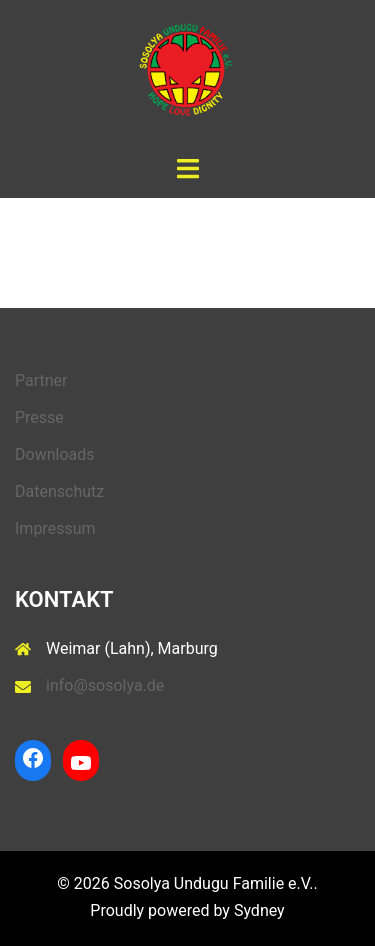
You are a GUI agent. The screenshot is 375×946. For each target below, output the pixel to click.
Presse (39, 417)
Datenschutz (59, 491)
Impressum (55, 528)
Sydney (259, 910)
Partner (41, 380)
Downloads (54, 454)
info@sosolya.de (105, 685)
